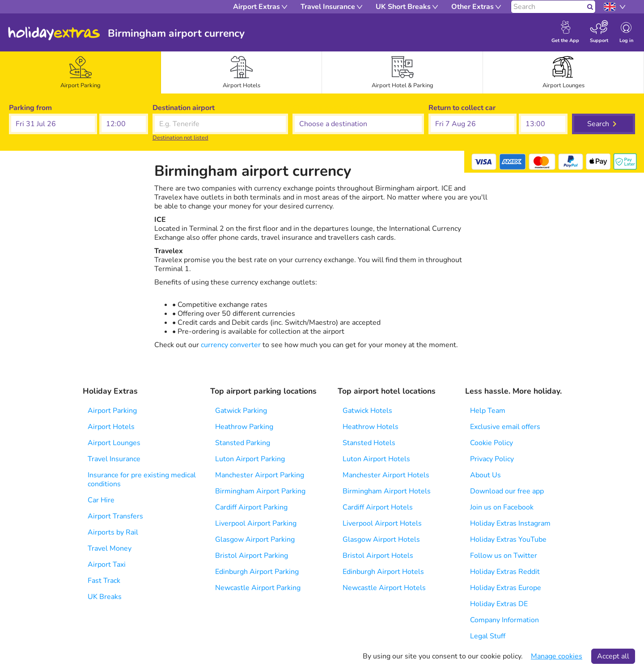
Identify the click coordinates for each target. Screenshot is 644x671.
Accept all (613, 656)
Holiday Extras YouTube (508, 539)
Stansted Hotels (369, 443)
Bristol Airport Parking (252, 556)
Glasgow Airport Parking (255, 539)
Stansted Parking (243, 443)
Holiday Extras (54, 34)
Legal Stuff (488, 636)
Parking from (30, 108)
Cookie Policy (491, 443)
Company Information (504, 620)
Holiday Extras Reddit (505, 572)
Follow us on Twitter (504, 556)
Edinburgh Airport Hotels (383, 572)
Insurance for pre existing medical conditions (142, 480)
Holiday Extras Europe (506, 588)
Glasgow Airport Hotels (381, 539)
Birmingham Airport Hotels (387, 491)
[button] (53, 124)
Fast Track (104, 581)
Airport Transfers (115, 516)
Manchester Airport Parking (260, 475)
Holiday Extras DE (499, 604)
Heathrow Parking (244, 427)
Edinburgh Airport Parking (257, 572)
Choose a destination (327, 108)
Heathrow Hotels (371, 427)
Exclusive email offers (505, 427)
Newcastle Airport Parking (258, 588)
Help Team (488, 411)
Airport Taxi (107, 565)
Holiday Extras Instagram (510, 523)
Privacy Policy (492, 459)
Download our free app (507, 491)
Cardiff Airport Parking (251, 507)
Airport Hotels (111, 427)
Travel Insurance (114, 459)
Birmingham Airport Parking (260, 491)
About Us (485, 475)
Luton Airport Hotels (376, 459)
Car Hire (101, 500)
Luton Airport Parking (250, 459)
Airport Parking (112, 411)
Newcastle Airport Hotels (384, 588)
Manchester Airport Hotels (386, 475)
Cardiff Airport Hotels (378, 507)
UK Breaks (105, 597)
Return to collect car (462, 108)
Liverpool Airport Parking (256, 523)
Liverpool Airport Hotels (382, 523)
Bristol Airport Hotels (378, 556)
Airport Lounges (114, 443)
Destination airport (184, 108)
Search (598, 124)
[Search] (548, 7)
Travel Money (110, 548)
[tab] (80, 72)
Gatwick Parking (241, 411)
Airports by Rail (113, 532)
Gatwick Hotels (367, 411)
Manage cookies (557, 656)
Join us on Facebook (502, 507)
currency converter (231, 345)
